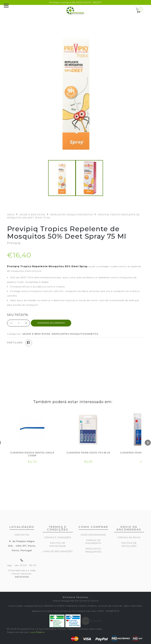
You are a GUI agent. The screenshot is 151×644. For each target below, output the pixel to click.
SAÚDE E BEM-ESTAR (32, 215)
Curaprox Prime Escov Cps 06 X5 (88, 453)
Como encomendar (93, 535)
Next (148, 443)
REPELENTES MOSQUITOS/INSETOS (72, 215)
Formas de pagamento (93, 542)
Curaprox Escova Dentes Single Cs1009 (32, 454)
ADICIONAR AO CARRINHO (51, 323)
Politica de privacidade (58, 545)
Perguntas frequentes (93, 550)
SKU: (11, 315)
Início (11, 215)
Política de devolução (129, 545)
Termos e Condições (58, 537)
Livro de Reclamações (58, 551)
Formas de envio (129, 537)
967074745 (22, 577)
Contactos (22, 535)
